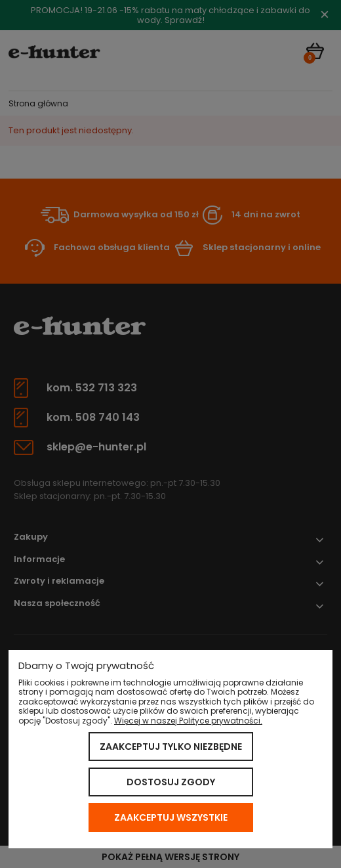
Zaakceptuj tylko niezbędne (171, 747)
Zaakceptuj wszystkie (171, 817)
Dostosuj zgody (171, 782)
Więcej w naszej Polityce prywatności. (188, 721)
